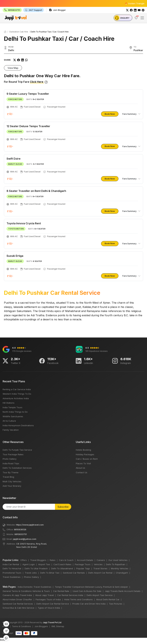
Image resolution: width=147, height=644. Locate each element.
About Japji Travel (45, 595)
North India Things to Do (15, 412)
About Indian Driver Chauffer (17, 599)
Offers (24, 560)
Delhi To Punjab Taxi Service (17, 450)
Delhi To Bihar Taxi (50, 573)
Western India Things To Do (17, 394)
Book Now (110, 114)
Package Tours (83, 564)
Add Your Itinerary (12, 486)
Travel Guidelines (12, 577)
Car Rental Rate (61, 591)
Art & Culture (9, 421)
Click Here (39, 82)
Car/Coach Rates (62, 564)
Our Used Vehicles (118, 560)
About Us (80, 468)
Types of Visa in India (49, 608)
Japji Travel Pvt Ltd (52, 622)
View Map (13, 68)
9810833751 (21, 534)
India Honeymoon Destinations (18, 425)
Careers (101, 560)
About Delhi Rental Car (108, 599)
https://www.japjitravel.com (30, 525)
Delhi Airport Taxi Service (100, 595)
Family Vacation (11, 430)
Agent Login (29, 564)
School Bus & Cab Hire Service (18, 608)
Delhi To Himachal (12, 568)
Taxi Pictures (116, 604)
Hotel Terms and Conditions (78, 599)
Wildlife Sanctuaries (13, 416)
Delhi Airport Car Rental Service (53, 604)
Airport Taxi (44, 564)
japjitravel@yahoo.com (25, 539)
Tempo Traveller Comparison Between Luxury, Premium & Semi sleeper (91, 587)
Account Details (85, 560)
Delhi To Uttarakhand (62, 568)
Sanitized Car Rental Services (18, 604)
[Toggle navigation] (142, 18)
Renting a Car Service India (17, 389)
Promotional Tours (12, 573)
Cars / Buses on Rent (87, 459)
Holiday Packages (85, 454)
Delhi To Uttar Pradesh (36, 568)
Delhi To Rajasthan (116, 564)
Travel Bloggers (38, 560)
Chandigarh (122, 573)
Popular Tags (83, 568)
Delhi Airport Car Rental (100, 573)
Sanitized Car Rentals (74, 573)
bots (73, 321)
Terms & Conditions (21, 626)
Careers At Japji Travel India (17, 595)
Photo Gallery (10, 459)
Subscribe (63, 507)
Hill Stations (9, 403)
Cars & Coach (66, 560)
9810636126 (20, 529)
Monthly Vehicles (120, 568)
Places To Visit (83, 463)
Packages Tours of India (48, 599)
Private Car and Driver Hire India (89, 604)
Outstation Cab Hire (19, 32)
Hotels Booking (83, 450)
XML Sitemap (58, 626)
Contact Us (82, 472)
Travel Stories (100, 568)
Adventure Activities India (16, 398)
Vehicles (98, 564)
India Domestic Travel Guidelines (35, 587)
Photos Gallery (31, 577)
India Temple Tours (12, 407)
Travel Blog (8, 477)
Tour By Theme (10, 472)
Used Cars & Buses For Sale (87, 591)
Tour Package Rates (13, 454)
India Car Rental (11, 564)
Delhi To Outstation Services (17, 468)
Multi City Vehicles (12, 481)
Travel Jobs (31, 573)
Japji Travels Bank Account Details (123, 591)
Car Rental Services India (70, 595)
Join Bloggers (41, 626)
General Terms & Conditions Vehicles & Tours (26, 591)
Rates (53, 560)
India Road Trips (11, 463)
